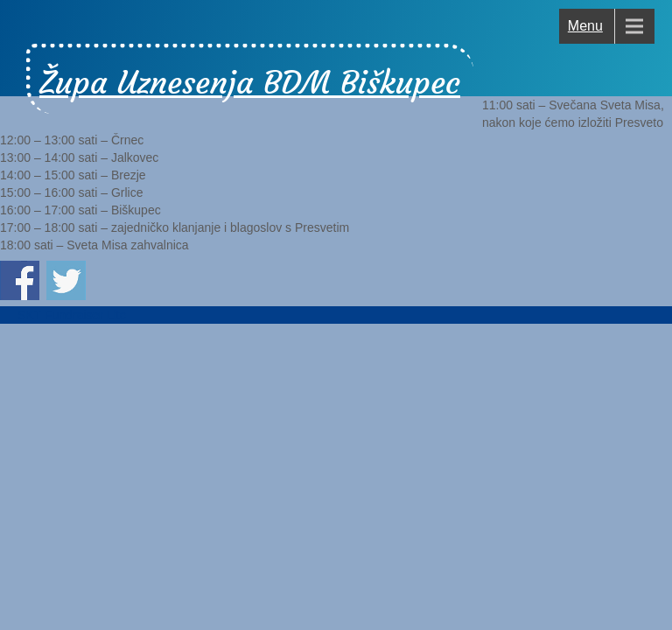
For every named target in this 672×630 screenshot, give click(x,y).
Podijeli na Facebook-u (20, 280)
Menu (585, 26)
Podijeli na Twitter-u (66, 280)
